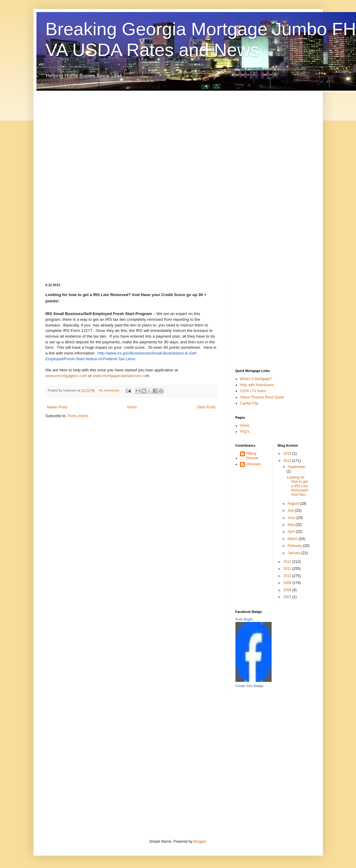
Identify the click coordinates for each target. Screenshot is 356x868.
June (292, 518)
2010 (288, 576)
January (295, 553)
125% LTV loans (253, 391)
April (292, 532)
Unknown (254, 464)
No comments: (110, 390)
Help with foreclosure (257, 385)
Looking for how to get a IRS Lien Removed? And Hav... (298, 486)
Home (132, 407)
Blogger (200, 841)
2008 (288, 590)
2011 (288, 569)
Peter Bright (244, 619)
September (296, 467)
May (291, 525)
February (295, 546)
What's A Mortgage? (256, 379)
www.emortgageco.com (67, 376)
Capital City (249, 403)
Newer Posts (57, 407)
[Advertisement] (70, 182)
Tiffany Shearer (252, 456)
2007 (288, 597)
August (294, 504)
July (291, 510)
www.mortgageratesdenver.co (119, 376)
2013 (288, 461)
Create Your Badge (249, 686)
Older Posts (206, 407)
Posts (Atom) (78, 416)
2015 (288, 454)
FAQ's (245, 432)
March (293, 539)
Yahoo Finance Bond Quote (262, 397)
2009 (288, 583)
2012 (288, 562)
